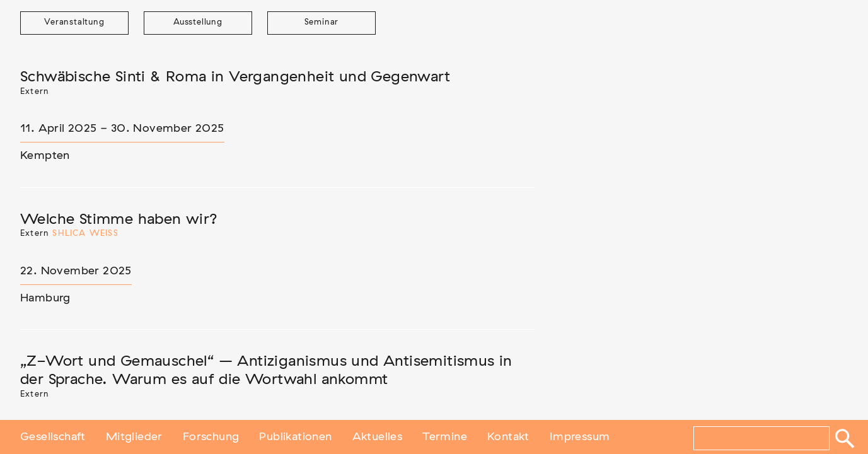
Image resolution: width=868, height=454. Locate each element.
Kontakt (508, 437)
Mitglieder (134, 437)
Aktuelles (378, 437)
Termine (445, 437)
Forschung (211, 437)
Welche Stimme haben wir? (119, 219)
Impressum (580, 437)
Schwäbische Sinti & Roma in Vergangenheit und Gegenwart (235, 77)
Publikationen (295, 437)
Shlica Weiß (85, 234)
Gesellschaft (53, 437)
